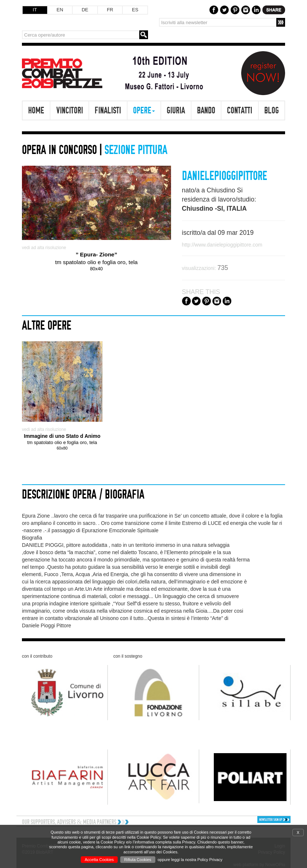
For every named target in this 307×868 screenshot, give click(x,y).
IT (35, 10)
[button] (259, 820)
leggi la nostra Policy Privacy (197, 860)
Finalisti (108, 110)
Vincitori (70, 110)
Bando (206, 110)
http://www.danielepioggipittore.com (222, 245)
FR (110, 10)
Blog (272, 110)
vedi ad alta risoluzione (44, 248)
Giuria (176, 110)
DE (85, 10)
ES (135, 10)
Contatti (240, 110)
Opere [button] (144, 110)
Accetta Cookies (99, 860)
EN (60, 10)
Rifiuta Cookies (138, 860)
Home (36, 110)
